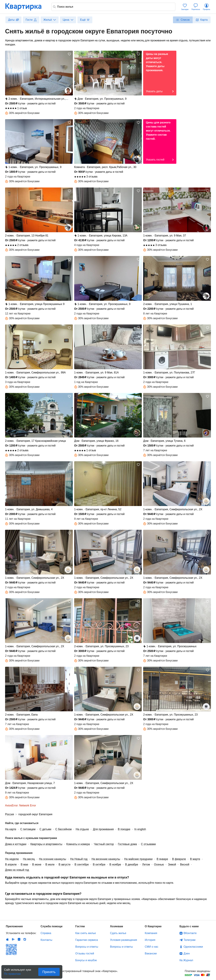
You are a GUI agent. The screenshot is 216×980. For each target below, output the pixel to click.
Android (13, 939)
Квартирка (26, 7)
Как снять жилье (86, 933)
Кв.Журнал (186, 960)
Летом (146, 864)
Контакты (47, 940)
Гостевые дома (127, 844)
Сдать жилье (118, 933)
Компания (151, 933)
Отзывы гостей (85, 953)
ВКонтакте (190, 933)
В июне (37, 864)
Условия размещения (124, 940)
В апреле (11, 864)
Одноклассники (193, 947)
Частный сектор (104, 844)
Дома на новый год (17, 870)
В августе (65, 864)
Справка (46, 933)
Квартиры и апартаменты (46, 844)
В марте (195, 859)
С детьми (45, 829)
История (150, 940)
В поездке (124, 829)
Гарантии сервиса (87, 940)
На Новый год (79, 859)
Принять (49, 972)
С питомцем (28, 829)
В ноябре (115, 864)
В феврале (179, 859)
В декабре (132, 864)
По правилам (12, 973)
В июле (50, 864)
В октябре (99, 864)
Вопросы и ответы (87, 947)
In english (140, 829)
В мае (24, 864)
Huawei (19, 939)
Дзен (187, 953)
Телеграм (190, 940)
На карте (11, 829)
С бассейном (64, 829)
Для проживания (103, 829)
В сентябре (82, 864)
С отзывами (148, 844)
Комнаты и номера (78, 844)
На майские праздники (138, 859)
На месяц (29, 859)
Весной (185, 864)
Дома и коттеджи (16, 844)
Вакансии (151, 953)
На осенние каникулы (53, 859)
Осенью (159, 864)
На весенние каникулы (106, 859)
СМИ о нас (152, 947)
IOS (7, 939)
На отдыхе (82, 829)
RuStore (25, 939)
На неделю (12, 859)
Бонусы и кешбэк (86, 960)
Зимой (172, 864)
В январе (162, 859)
